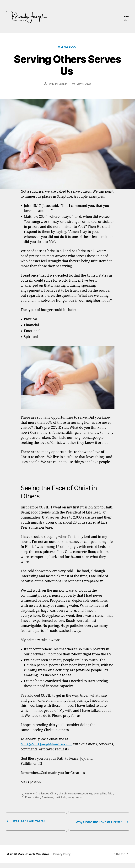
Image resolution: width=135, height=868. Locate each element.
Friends (36, 798)
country (88, 794)
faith (28, 798)
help (71, 798)
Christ (54, 794)
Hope (78, 798)
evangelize (100, 794)
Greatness (54, 798)
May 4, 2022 (84, 84)
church (63, 794)
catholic (30, 794)
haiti (64, 798)
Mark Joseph (59, 84)
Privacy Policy (63, 859)
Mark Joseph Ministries (34, 859)
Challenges (43, 794)
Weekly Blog (67, 47)
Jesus (86, 798)
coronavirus (75, 794)
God (44, 798)
